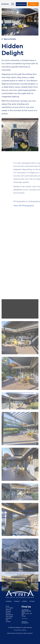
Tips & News (9, 616)
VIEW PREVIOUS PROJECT (8, 518)
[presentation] (5, 565)
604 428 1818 (25, 623)
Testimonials (9, 615)
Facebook (17, 601)
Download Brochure (21, 4)
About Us (8, 610)
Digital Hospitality (28, 633)
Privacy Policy (18, 630)
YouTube (32, 601)
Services (8, 613)
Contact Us (33, 4)
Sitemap (24, 630)
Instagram (9, 601)
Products (8, 611)
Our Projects (9, 608)
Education (9, 618)
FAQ (7, 620)
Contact (8, 622)
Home (7, 606)
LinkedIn (24, 601)
